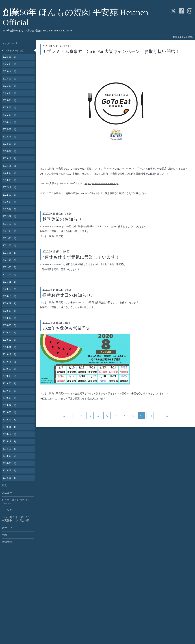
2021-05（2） (10, 253)
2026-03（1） (10, 64)
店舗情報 (7, 542)
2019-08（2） (10, 383)
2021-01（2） (10, 282)
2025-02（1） (10, 115)
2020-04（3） (10, 333)
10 (150, 416)
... (158, 416)
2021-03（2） (10, 267)
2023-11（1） (10, 166)
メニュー (7, 493)
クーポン (7, 528)
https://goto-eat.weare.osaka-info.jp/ (101, 183)
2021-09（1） (10, 231)
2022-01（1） (10, 216)
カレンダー (8, 510)
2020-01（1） (10, 347)
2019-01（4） (10, 427)
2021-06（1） (10, 246)
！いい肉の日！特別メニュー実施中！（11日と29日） (17, 519)
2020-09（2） (10, 303)
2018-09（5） (10, 456)
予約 (4, 535)
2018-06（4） (10, 478)
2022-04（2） (10, 209)
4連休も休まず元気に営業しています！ (81, 257)
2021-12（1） (10, 224)
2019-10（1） (10, 369)
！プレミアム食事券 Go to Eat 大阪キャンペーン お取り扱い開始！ (111, 51)
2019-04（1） (10, 405)
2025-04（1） (10, 100)
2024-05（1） (10, 144)
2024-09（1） (10, 129)
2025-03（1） (10, 108)
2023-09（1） (10, 173)
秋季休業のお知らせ (62, 219)
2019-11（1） (10, 362)
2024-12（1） (10, 122)
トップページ (9, 43)
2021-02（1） (10, 275)
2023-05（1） (10, 180)
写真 (4, 486)
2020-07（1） (10, 318)
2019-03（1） (10, 412)
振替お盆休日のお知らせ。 (69, 295)
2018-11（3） (10, 441)
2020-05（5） (10, 325)
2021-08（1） (10, 238)
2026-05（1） (10, 57)
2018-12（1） (10, 434)
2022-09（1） (10, 202)
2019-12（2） (10, 354)
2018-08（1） (10, 463)
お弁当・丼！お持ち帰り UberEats (17, 502)
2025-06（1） (10, 93)
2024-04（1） (10, 151)
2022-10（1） (10, 195)
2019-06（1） (10, 398)
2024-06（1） (10, 137)
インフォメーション (13, 50)
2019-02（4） (10, 420)
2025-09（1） (10, 79)
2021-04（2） (10, 260)
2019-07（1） (10, 391)
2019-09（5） (10, 376)
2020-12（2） (10, 289)
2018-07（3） (10, 471)
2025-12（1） (10, 71)
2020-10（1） (10, 296)
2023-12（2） (10, 158)
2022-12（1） (10, 187)
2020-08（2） (10, 311)
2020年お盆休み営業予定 (66, 328)
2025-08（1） (10, 86)
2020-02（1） (10, 340)
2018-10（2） (10, 449)
